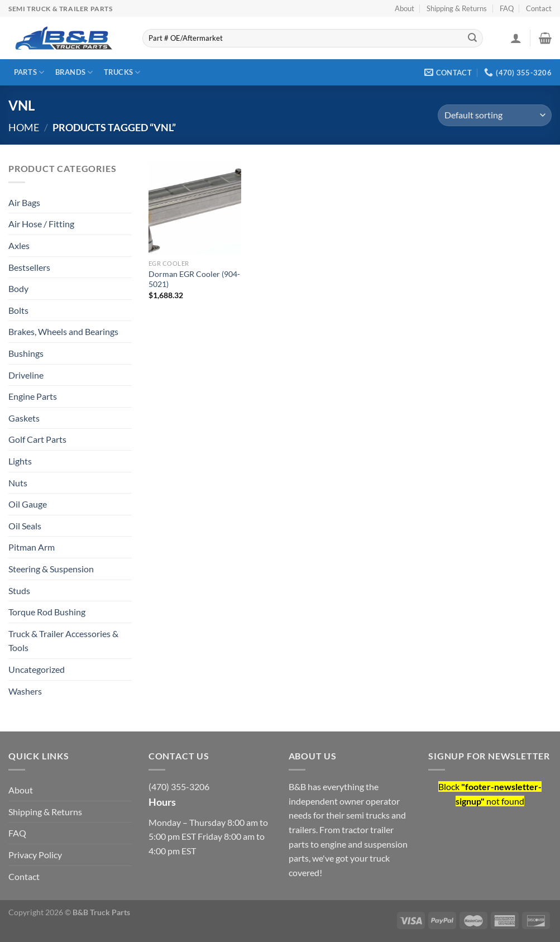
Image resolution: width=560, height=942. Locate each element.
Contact (539, 8)
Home (24, 127)
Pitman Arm (32, 547)
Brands (74, 72)
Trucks (122, 72)
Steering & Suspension (51, 569)
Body (18, 288)
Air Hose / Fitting (41, 224)
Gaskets (24, 418)
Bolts (18, 310)
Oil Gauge (28, 504)
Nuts (18, 483)
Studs (19, 590)
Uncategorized (37, 669)
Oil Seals (25, 526)
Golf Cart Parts (37, 439)
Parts (29, 72)
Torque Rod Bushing (47, 612)
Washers (25, 691)
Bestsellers (29, 267)
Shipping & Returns (457, 8)
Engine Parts (33, 396)
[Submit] (472, 39)
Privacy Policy (35, 855)
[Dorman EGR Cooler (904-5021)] (195, 208)
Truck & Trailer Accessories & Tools (63, 641)
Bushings (26, 353)
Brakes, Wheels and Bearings (63, 331)
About (405, 8)
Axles (19, 245)
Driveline (26, 375)
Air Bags (24, 202)
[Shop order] (495, 115)
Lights (20, 461)
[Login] (516, 38)
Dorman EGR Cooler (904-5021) (194, 279)
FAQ (507, 8)
